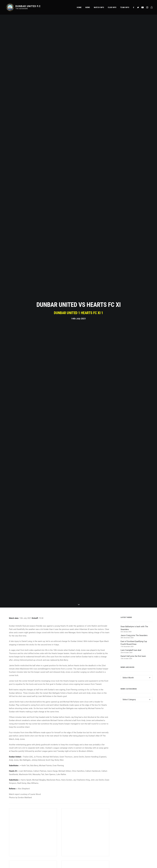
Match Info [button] (99, 8)
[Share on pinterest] (57, 703)
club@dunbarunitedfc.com (94, 813)
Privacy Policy (132, 813)
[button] (134, 8)
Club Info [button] (112, 8)
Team (10, 821)
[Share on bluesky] (67, 702)
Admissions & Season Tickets (21, 817)
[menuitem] (79, 8)
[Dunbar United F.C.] (24, 8)
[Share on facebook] (48, 703)
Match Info (12, 813)
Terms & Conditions (134, 817)
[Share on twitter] (51, 703)
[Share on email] (70, 703)
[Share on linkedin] (61, 703)
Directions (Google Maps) (54, 832)
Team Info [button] (125, 8)
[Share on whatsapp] (64, 702)
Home (79, 8)
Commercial (13, 825)
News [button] (88, 8)
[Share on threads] (54, 702)
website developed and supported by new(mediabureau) (130, 862)
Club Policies (131, 821)
